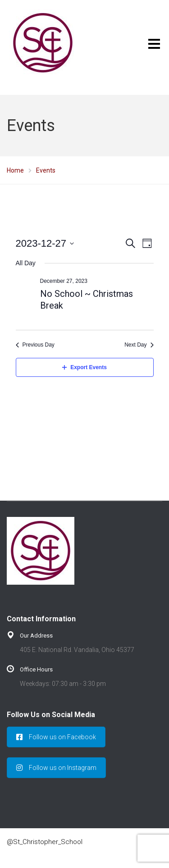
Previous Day (35, 345)
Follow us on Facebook (56, 737)
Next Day (139, 345)
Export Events (84, 367)
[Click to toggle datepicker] (45, 243)
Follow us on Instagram (56, 768)
